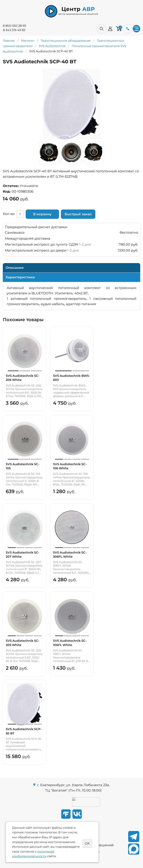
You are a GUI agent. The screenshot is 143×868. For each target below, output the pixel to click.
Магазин (28, 41)
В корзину (42, 214)
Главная (9, 41)
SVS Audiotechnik (52, 46)
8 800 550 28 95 (14, 26)
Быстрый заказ (78, 214)
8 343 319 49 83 (14, 30)
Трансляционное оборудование (66, 41)
